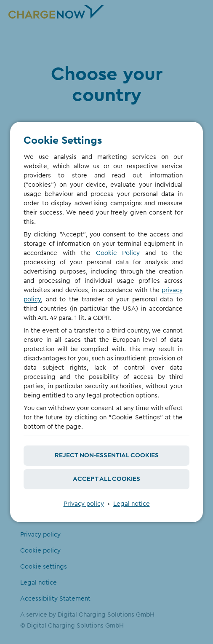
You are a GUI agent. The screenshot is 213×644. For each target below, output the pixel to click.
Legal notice (132, 504)
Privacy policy (84, 504)
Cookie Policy (118, 253)
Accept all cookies (106, 479)
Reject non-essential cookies (107, 455)
